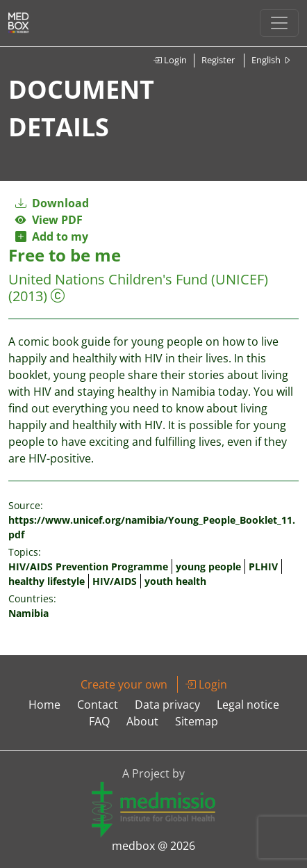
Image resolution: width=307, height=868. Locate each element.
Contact (98, 705)
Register (218, 60)
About (142, 721)
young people (208, 566)
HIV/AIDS (115, 581)
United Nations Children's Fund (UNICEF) (138, 279)
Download (52, 203)
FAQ (99, 721)
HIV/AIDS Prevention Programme (88, 566)
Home (44, 705)
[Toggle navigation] (279, 23)
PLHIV (263, 566)
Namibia (28, 613)
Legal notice (248, 705)
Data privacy (167, 705)
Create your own (124, 684)
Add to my (52, 236)
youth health (175, 581)
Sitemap (197, 721)
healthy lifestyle (47, 581)
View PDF (49, 220)
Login (170, 60)
